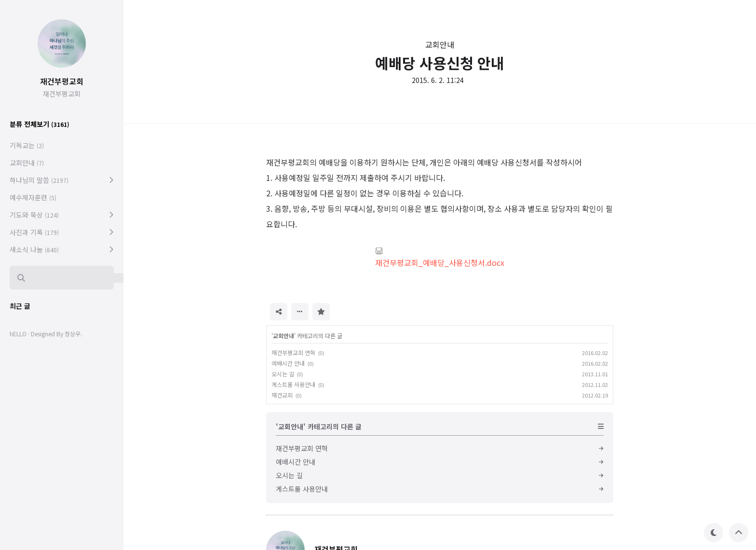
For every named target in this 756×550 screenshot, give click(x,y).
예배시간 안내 (288, 363)
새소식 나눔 (34, 249)
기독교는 (27, 145)
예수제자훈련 (33, 197)
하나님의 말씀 (39, 180)
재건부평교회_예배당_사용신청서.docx (440, 258)
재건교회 (282, 395)
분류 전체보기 (40, 124)
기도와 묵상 (34, 215)
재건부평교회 (62, 81)
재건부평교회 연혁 (293, 352)
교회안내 (440, 44)
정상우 (73, 334)
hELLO (18, 334)
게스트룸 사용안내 (293, 384)
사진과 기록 (34, 232)
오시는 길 (283, 374)
